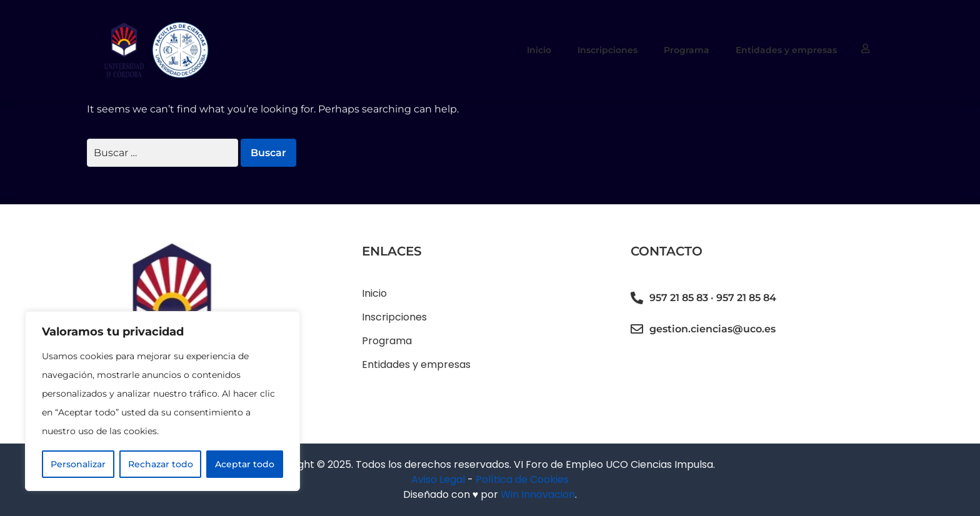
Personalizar (78, 464)
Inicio (539, 50)
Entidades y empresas (786, 50)
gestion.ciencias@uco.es (712, 329)
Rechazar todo (161, 464)
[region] (162, 401)
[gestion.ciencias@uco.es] (637, 329)
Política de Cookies (522, 479)
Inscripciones (607, 50)
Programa (687, 50)
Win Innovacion (538, 494)
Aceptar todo (245, 464)
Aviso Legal (438, 479)
